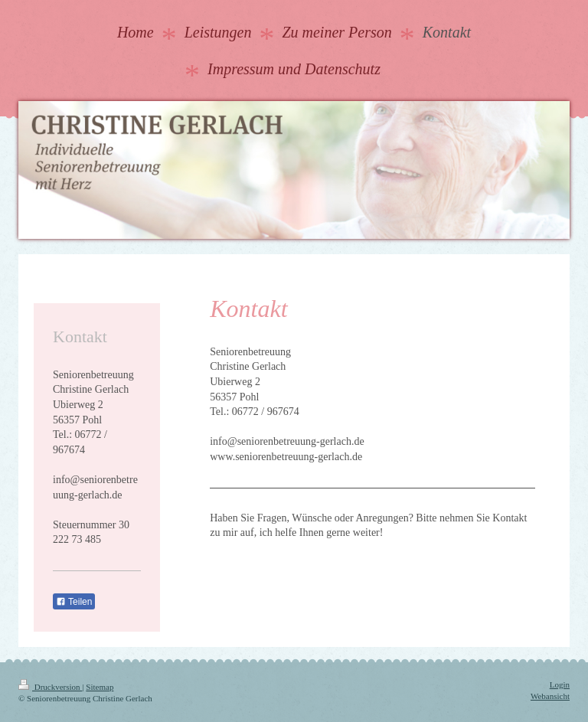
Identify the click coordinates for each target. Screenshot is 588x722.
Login (560, 684)
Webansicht (550, 696)
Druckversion (50, 687)
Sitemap (100, 687)
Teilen (74, 602)
